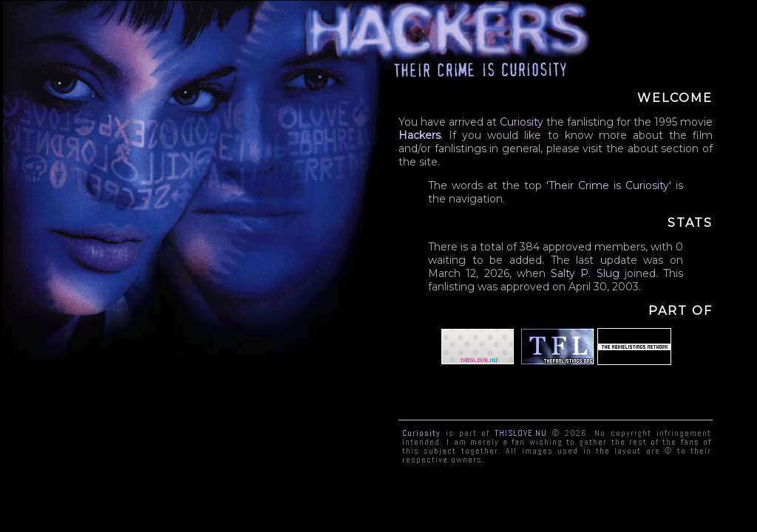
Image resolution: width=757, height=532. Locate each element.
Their (561, 185)
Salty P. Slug (585, 273)
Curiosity (647, 185)
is (617, 185)
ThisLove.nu (521, 432)
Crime (594, 185)
